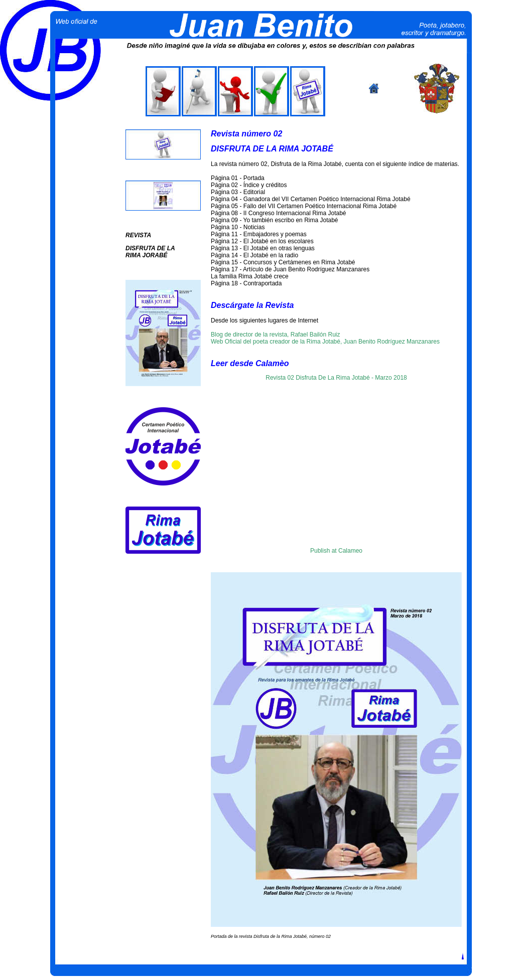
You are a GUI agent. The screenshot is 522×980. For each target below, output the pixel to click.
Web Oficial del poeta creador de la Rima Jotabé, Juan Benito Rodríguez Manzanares (325, 342)
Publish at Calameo (336, 551)
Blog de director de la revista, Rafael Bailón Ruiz (275, 335)
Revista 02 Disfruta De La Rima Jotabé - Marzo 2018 (336, 378)
